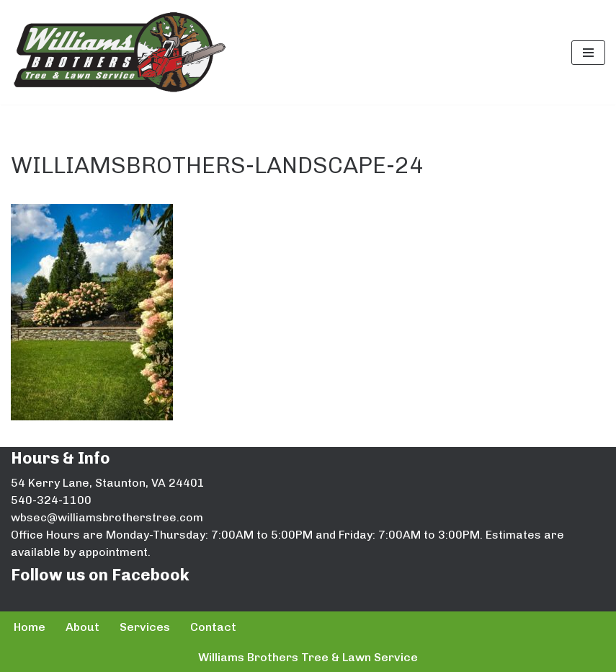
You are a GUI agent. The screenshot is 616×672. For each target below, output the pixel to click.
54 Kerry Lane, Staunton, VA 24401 (108, 483)
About (82, 627)
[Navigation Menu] (588, 53)
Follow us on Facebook (100, 575)
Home (30, 627)
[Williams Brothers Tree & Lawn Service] (119, 52)
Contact (213, 627)
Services (145, 627)
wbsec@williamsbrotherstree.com (107, 517)
